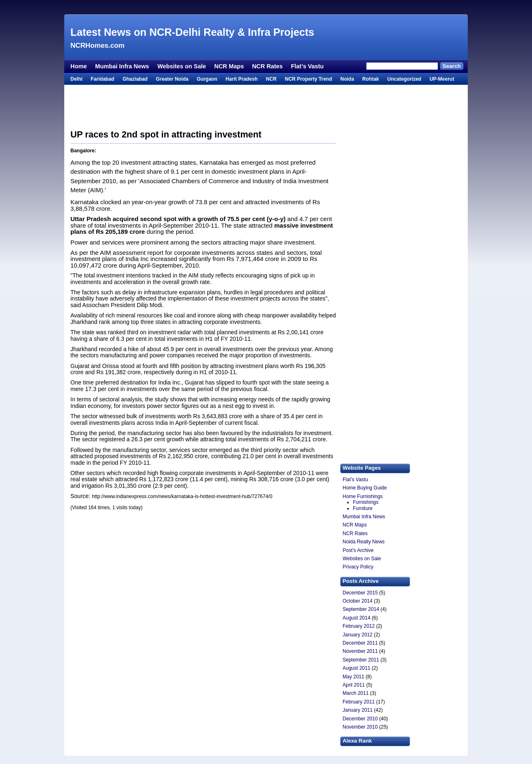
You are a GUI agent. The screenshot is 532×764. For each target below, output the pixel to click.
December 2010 (360, 719)
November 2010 (360, 727)
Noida (347, 79)
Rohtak (371, 79)
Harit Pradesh (242, 79)
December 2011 (360, 643)
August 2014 (356, 618)
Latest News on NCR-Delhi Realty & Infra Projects (192, 32)
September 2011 (361, 660)
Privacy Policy (358, 567)
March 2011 (356, 693)
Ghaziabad (135, 79)
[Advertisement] (266, 7)
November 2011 (360, 651)
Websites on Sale (182, 66)
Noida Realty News (364, 542)
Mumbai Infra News (122, 66)
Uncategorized (404, 79)
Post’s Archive (358, 550)
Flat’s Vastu (307, 66)
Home (79, 66)
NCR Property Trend (309, 79)
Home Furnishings (363, 496)
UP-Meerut (442, 79)
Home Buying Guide (365, 488)
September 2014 (361, 609)
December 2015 (360, 593)
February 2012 (359, 626)
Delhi (76, 79)
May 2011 (353, 677)
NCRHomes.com (97, 45)
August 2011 (356, 668)
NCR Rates (267, 66)
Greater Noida (172, 79)
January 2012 (358, 635)
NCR (271, 79)
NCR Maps (229, 66)
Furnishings (366, 502)
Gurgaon (207, 79)
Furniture (363, 508)
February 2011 (359, 702)
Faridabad (102, 79)
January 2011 (358, 710)
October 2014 (358, 601)
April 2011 (354, 685)
